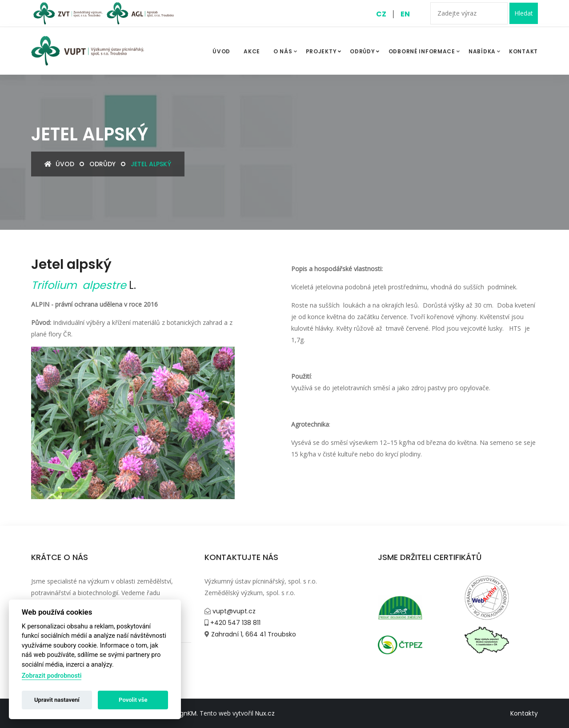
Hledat (524, 13)
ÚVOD (221, 51)
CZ (381, 14)
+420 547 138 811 (234, 623)
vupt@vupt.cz (233, 611)
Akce (252, 51)
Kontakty (524, 713)
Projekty (325, 52)
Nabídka (482, 51)
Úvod (59, 164)
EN (405, 14)
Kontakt (523, 51)
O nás (283, 51)
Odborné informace (422, 51)
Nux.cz (265, 713)
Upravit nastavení (57, 700)
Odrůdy (366, 52)
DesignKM (182, 713)
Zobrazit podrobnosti (52, 676)
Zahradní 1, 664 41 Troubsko (253, 634)
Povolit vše (133, 700)
